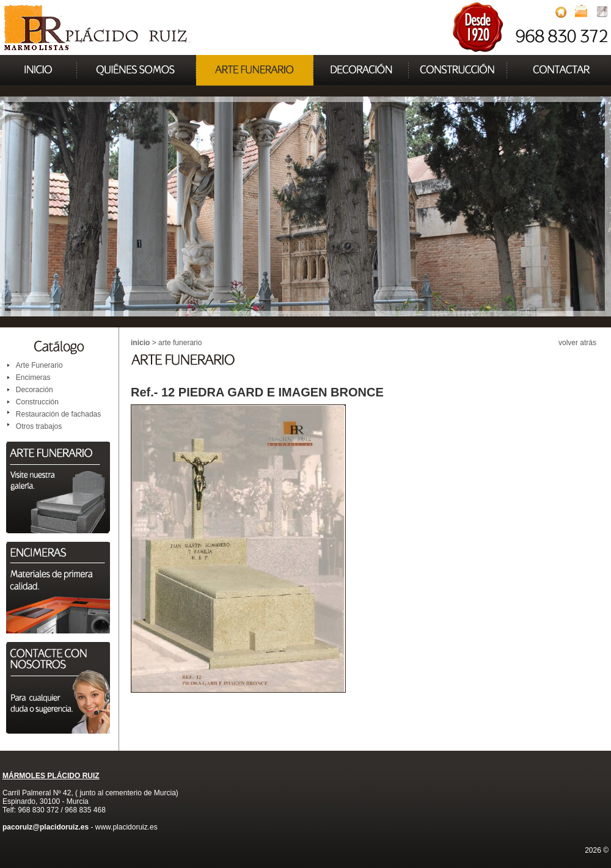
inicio (140, 343)
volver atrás (577, 343)
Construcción (37, 402)
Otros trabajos (39, 426)
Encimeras (33, 377)
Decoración (35, 390)
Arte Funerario (39, 365)
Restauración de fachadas (58, 414)
